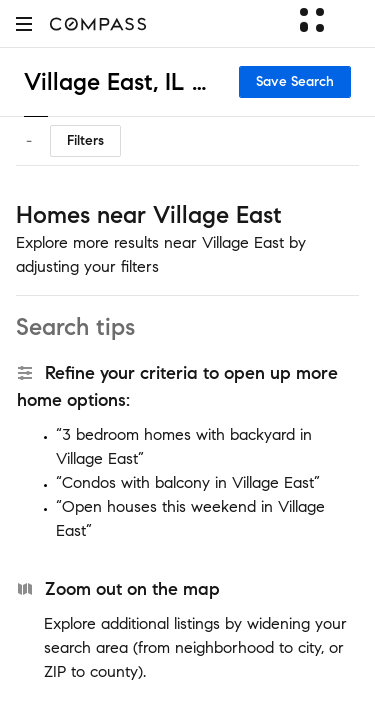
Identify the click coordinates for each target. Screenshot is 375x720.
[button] (24, 23)
